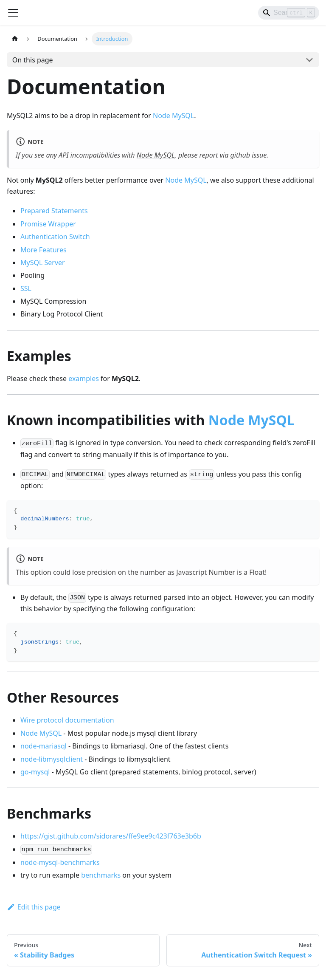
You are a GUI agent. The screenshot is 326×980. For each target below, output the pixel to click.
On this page (33, 60)
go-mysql (35, 772)
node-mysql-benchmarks (60, 862)
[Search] (289, 13)
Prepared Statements (54, 211)
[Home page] (15, 39)
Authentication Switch (55, 237)
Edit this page (34, 907)
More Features (44, 250)
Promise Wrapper (48, 224)
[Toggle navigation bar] (13, 13)
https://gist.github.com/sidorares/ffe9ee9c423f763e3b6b (111, 836)
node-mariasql (44, 746)
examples (84, 378)
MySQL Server (43, 263)
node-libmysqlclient (52, 759)
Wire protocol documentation (67, 720)
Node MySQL (173, 116)
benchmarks (101, 875)
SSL (26, 288)
